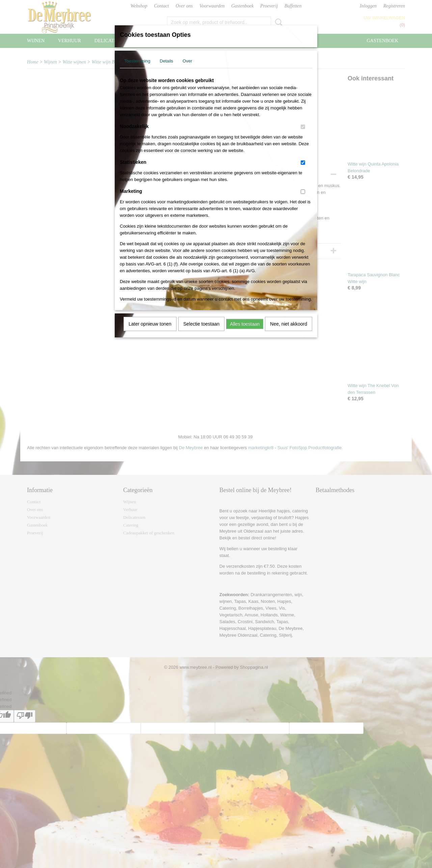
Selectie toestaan (201, 324)
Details (166, 61)
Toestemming (137, 61)
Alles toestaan (245, 324)
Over (187, 61)
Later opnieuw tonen (150, 324)
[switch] (303, 127)
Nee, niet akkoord (289, 324)
